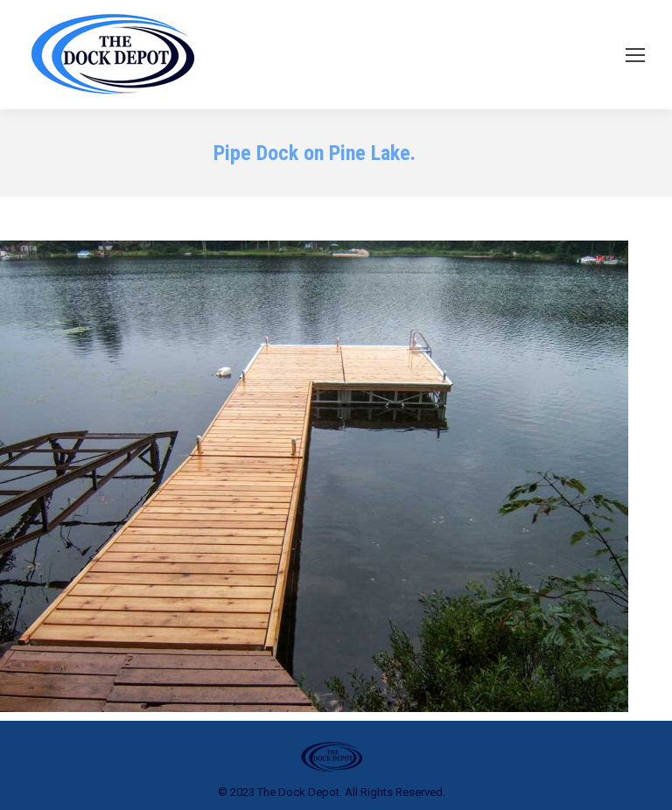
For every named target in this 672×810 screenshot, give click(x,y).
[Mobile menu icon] (635, 55)
